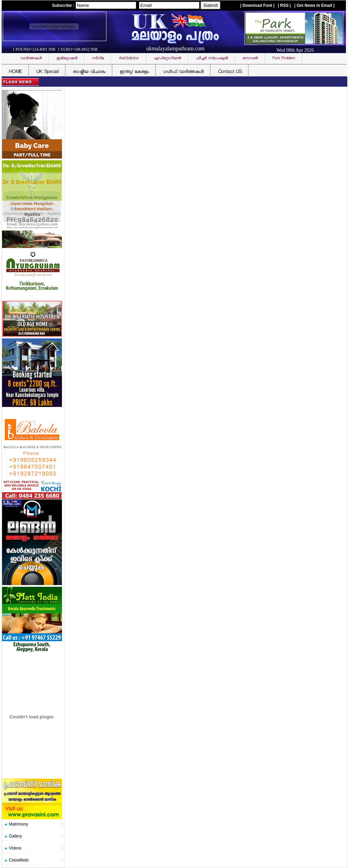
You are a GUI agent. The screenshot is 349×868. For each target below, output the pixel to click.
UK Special (47, 72)
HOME (15, 72)
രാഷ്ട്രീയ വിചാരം (89, 72)
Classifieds (19, 860)
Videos (15, 848)
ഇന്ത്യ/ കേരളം (134, 72)
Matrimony (18, 824)
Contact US (230, 72)
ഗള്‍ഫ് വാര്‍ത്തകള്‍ (183, 72)
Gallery (15, 836)
